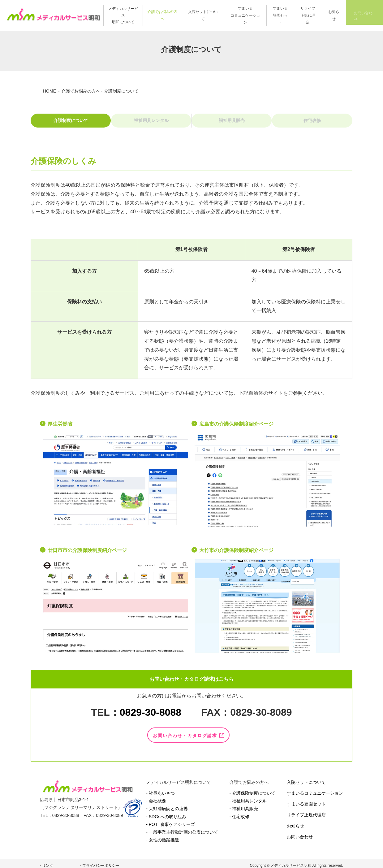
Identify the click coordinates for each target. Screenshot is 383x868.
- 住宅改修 (240, 812)
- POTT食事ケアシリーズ (170, 820)
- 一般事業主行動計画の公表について (182, 828)
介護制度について (71, 122)
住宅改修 (312, 122)
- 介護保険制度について (253, 789)
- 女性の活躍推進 (163, 836)
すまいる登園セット (306, 800)
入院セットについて (306, 778)
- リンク (47, 861)
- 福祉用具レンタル (248, 797)
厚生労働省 (60, 428)
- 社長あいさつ (160, 789)
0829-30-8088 (151, 716)
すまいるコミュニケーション (315, 789)
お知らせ (295, 822)
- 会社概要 (156, 797)
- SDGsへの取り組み (166, 812)
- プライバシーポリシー (100, 861)
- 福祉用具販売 (244, 805)
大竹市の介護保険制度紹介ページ (236, 554)
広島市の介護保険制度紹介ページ (236, 428)
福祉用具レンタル (151, 122)
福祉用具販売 (232, 122)
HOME (49, 91)
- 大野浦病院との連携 (167, 805)
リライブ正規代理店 (306, 811)
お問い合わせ (300, 832)
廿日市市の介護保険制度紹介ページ (87, 554)
